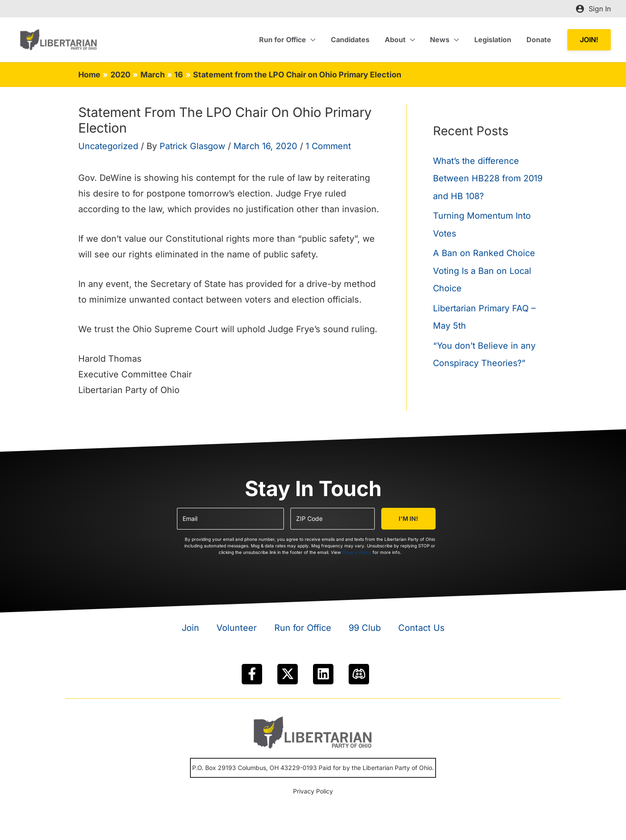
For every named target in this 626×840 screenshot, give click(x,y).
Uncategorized (109, 146)
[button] (589, 40)
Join (190, 628)
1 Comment (331, 146)
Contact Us (421, 628)
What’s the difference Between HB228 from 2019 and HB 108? (489, 178)
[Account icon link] (593, 9)
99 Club (365, 628)
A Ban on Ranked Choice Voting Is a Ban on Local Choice (484, 270)
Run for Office (303, 628)
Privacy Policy (357, 552)
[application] (317, 40)
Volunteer (237, 628)
